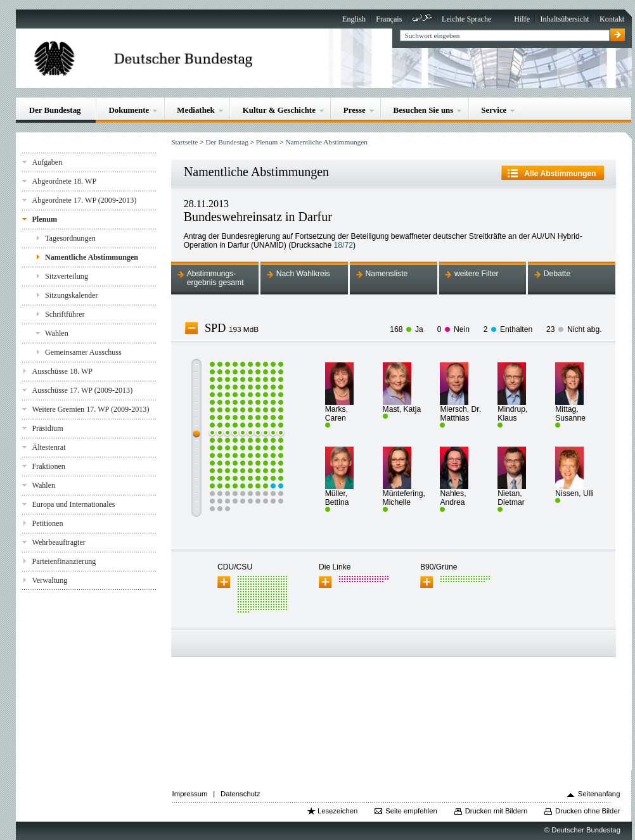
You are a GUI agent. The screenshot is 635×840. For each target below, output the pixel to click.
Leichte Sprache (466, 19)
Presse (355, 110)
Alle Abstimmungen (560, 174)
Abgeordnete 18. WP (64, 181)
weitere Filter (477, 274)
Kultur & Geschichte (279, 110)
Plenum (44, 219)
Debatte (557, 274)
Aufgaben (47, 162)
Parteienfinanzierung (64, 561)
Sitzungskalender (71, 295)
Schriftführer (65, 314)
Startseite (184, 142)
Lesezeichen (337, 811)
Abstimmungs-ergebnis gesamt (215, 278)
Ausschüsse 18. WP (62, 371)
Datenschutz (241, 794)
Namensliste (386, 274)
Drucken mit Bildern (497, 811)
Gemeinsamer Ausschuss (83, 352)
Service (494, 110)
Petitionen (47, 523)
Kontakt (612, 19)
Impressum (190, 794)
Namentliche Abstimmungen (92, 257)
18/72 (343, 245)
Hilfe (522, 19)
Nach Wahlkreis (303, 274)
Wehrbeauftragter (58, 542)
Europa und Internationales (73, 504)
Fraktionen (48, 466)
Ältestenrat (48, 447)
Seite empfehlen (411, 811)
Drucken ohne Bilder (587, 811)
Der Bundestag (55, 110)
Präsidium (47, 428)
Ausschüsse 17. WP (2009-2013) (82, 390)
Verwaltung (49, 580)
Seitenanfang (599, 794)
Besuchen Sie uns (424, 110)
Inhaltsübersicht (564, 19)
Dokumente (129, 110)
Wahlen (57, 333)
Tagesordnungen (70, 238)
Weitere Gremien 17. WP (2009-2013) (90, 409)
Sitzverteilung (67, 276)
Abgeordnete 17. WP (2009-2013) (84, 200)
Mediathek (196, 110)
